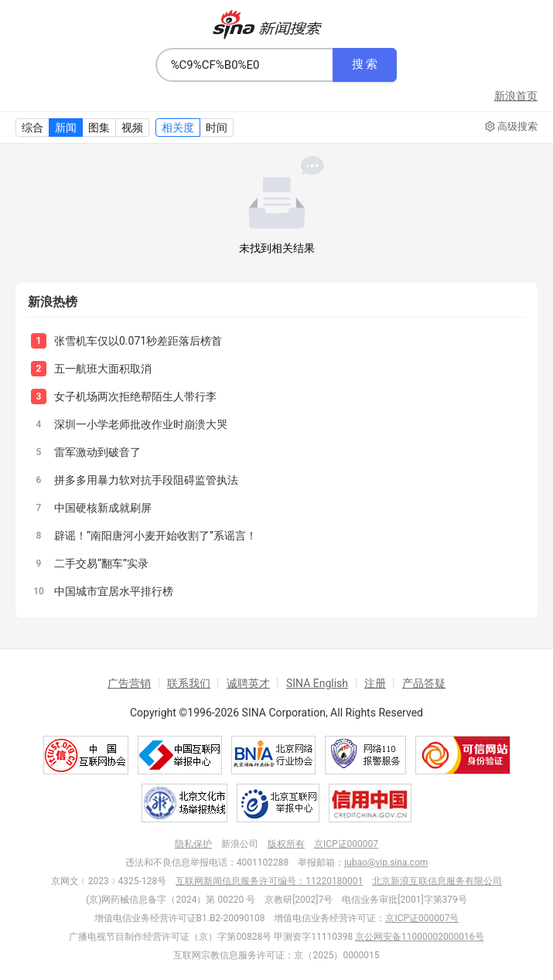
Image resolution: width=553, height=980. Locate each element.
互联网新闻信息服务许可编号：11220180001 (269, 881)
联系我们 (189, 683)
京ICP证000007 (346, 844)
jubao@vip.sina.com (386, 863)
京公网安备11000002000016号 (419, 937)
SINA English (317, 683)
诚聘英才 (248, 683)
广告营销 (129, 683)
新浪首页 (516, 96)
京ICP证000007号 (422, 918)
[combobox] (244, 65)
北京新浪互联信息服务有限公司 (437, 881)
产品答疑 (424, 683)
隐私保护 (193, 844)
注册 (375, 683)
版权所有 (286, 844)
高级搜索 (511, 127)
